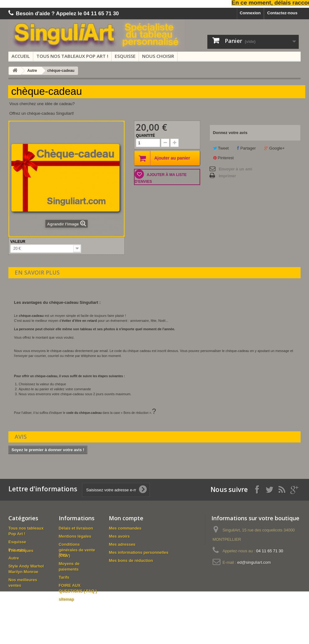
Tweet (221, 148)
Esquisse (125, 56)
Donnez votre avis (230, 133)
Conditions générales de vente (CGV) (77, 550)
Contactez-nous (283, 13)
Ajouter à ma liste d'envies (161, 178)
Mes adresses (122, 544)
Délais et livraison (76, 528)
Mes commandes (125, 528)
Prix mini (17, 550)
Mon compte (126, 518)
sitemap (66, 599)
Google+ (274, 148)
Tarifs (64, 577)
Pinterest (224, 158)
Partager (246, 148)
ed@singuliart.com (254, 562)
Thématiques (21, 593)
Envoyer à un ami (236, 169)
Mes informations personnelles (138, 552)
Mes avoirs (119, 536)
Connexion (250, 13)
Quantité (145, 136)
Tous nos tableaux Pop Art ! (72, 56)
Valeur (18, 242)
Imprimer (228, 176)
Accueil (21, 56)
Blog (63, 607)
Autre (32, 71)
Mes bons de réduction (131, 561)
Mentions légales (75, 536)
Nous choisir (158, 56)
